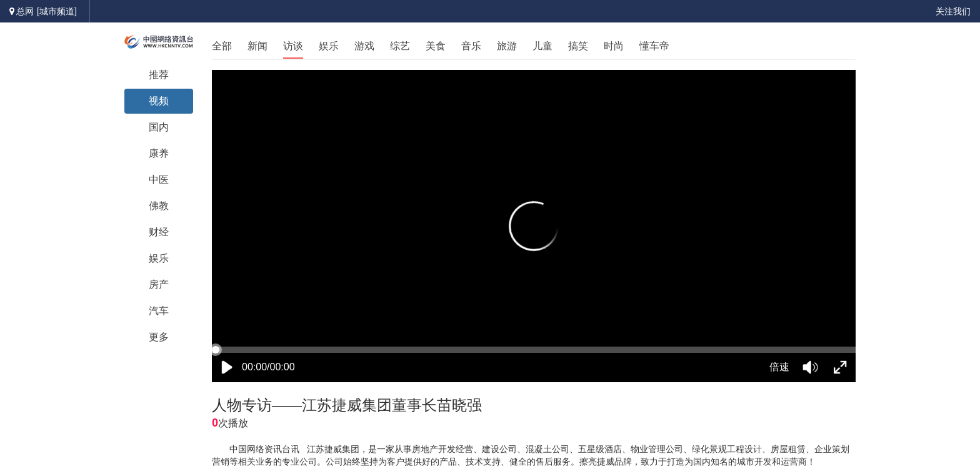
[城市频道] (57, 11)
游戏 (364, 46)
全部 (222, 46)
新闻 (257, 46)
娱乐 (329, 46)
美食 (436, 46)
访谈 (293, 46)
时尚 (614, 46)
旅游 (507, 46)
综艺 (400, 46)
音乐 (471, 46)
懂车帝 (654, 46)
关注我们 (953, 11)
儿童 (542, 46)
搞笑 (578, 46)
